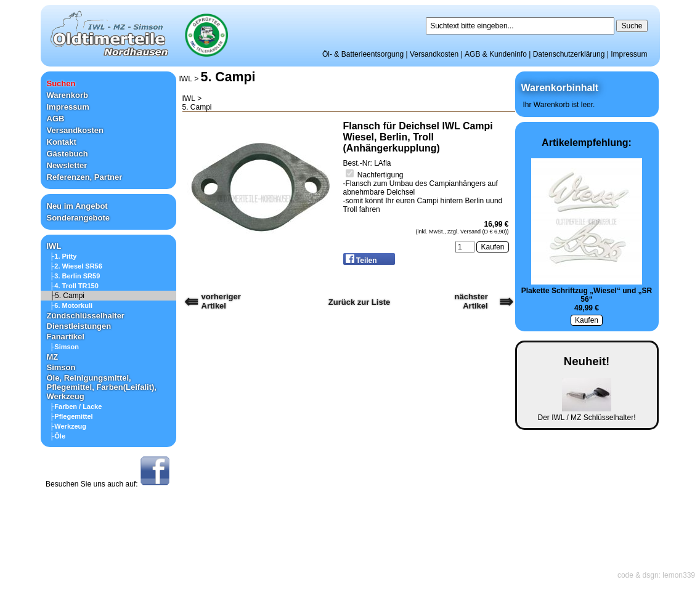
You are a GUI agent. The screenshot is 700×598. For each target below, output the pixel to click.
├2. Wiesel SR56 (76, 266)
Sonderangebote (79, 218)
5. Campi (228, 77)
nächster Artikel (471, 301)
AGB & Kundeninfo (496, 54)
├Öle (58, 436)
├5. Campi (67, 296)
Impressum (629, 54)
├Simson (65, 347)
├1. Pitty (63, 256)
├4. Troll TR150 (74, 286)
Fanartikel (66, 337)
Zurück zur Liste (359, 302)
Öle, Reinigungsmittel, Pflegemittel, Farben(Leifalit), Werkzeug (102, 387)
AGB (56, 119)
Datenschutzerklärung (569, 54)
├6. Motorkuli (71, 305)
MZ (53, 357)
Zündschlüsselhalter (86, 316)
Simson (61, 367)
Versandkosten (434, 54)
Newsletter (67, 165)
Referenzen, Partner (85, 177)
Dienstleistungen (79, 326)
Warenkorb (67, 95)
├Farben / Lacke (76, 406)
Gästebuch (67, 154)
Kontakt (62, 142)
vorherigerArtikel (221, 301)
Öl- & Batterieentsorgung (363, 54)
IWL (54, 246)
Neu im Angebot (77, 206)
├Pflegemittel (71, 416)
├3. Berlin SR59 (75, 276)
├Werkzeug (68, 426)
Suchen (61, 83)
